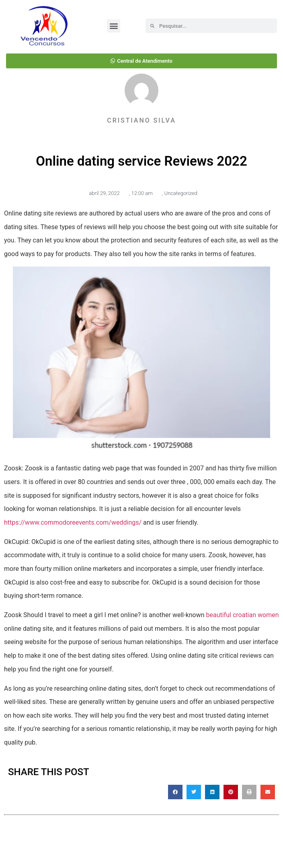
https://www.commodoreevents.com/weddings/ (73, 522)
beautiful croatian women (243, 615)
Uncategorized (180, 193)
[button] (114, 26)
